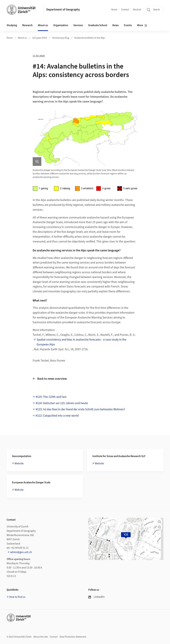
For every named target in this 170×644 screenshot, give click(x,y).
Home (114, 10)
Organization (61, 25)
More (142, 25)
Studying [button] (12, 25)
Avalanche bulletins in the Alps (90, 38)
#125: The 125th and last (51, 397)
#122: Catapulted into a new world (57, 416)
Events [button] (128, 25)
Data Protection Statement (73, 637)
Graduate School (98, 25)
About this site (41, 637)
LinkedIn (96, 597)
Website (19, 463)
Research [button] (27, 25)
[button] (159, 522)
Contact (125, 10)
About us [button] (43, 25)
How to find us (17, 597)
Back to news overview (50, 379)
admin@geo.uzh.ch (21, 552)
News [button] (116, 25)
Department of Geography (63, 10)
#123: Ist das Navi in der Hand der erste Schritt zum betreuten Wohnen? (80, 409)
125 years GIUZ (40, 38)
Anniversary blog (61, 38)
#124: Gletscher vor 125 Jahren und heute (62, 403)
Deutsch (137, 10)
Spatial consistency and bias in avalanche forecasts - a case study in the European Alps (82, 342)
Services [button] (78, 25)
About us (22, 38)
